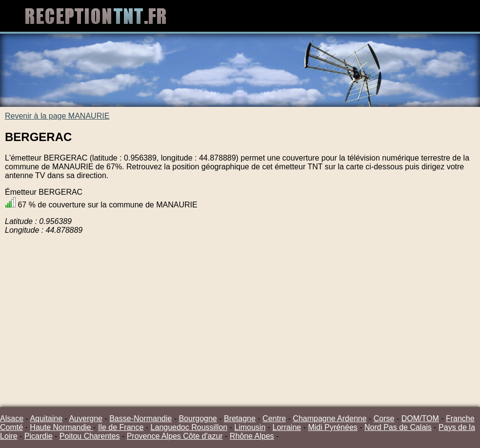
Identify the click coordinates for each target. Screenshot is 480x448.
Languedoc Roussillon (189, 427)
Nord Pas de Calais (398, 427)
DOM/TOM (420, 418)
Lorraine (287, 427)
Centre (274, 418)
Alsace (12, 418)
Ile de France (121, 427)
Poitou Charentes (90, 436)
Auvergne (86, 418)
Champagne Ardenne (330, 418)
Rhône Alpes (252, 436)
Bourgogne (198, 418)
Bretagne (240, 418)
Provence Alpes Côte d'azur (175, 436)
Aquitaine (46, 418)
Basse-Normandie (140, 418)
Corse (384, 418)
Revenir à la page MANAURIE (57, 116)
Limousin (250, 427)
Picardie (39, 436)
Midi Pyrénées (332, 427)
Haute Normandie (61, 427)
